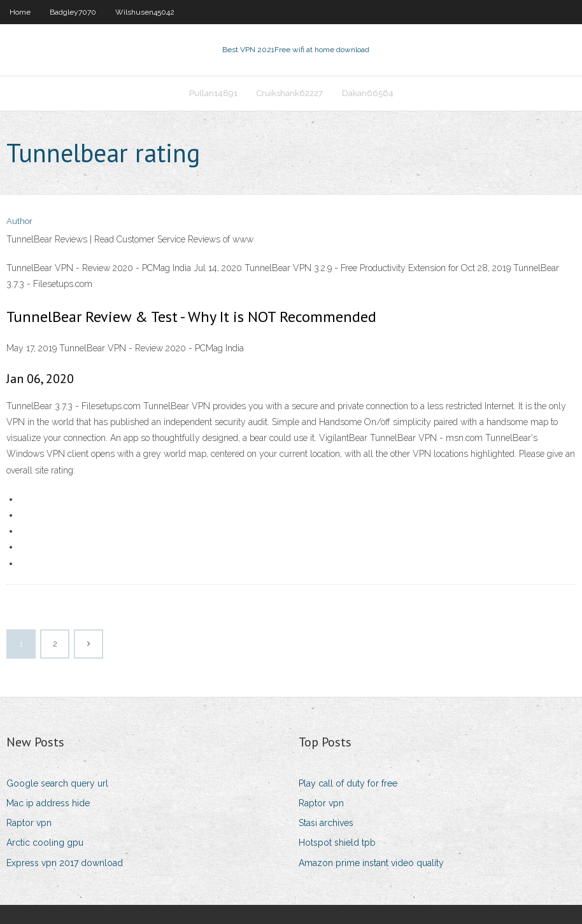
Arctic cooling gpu (45, 843)
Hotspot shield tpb (337, 843)
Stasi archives (326, 823)
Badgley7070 (73, 12)
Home (20, 12)
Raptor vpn (29, 823)
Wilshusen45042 (145, 12)
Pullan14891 (213, 93)
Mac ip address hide (48, 803)
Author (19, 221)
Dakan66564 (368, 93)
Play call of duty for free (348, 783)
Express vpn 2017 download (65, 863)
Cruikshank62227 (290, 93)
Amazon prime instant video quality (371, 863)
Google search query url (57, 783)
